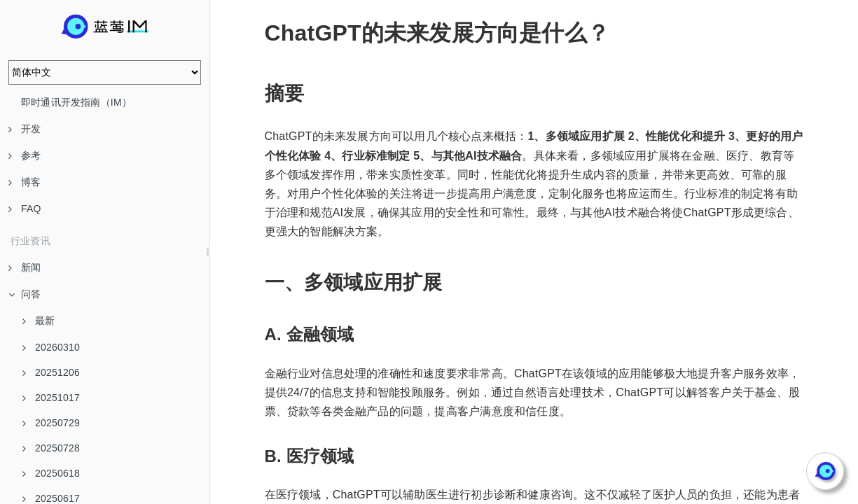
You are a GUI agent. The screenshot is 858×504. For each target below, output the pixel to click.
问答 (25, 294)
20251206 (51, 372)
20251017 (51, 398)
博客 (25, 182)
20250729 (51, 423)
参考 (25, 155)
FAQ (25, 209)
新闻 (25, 267)
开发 (25, 129)
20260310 (51, 347)
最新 (39, 321)
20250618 (51, 473)
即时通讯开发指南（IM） (76, 102)
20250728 (51, 448)
